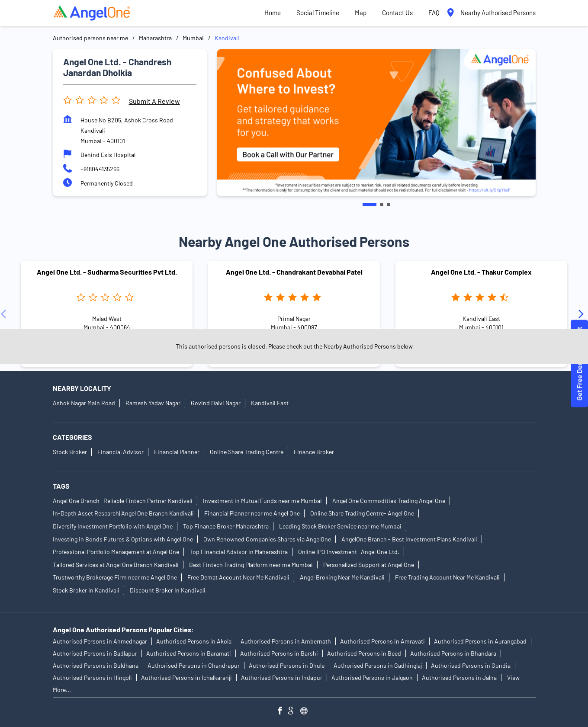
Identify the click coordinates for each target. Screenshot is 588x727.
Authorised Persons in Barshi (279, 653)
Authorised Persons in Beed (364, 653)
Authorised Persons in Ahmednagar (100, 641)
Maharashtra (155, 38)
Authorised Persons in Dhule (287, 665)
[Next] (583, 314)
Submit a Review (154, 101)
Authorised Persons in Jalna (459, 677)
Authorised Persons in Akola (194, 641)
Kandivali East (270, 403)
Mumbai (193, 38)
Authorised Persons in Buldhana (96, 665)
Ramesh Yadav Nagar (153, 403)
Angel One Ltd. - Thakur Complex (481, 272)
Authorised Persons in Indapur (282, 677)
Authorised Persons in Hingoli (92, 677)
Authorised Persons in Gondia (471, 665)
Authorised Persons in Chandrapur (194, 665)
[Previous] (5, 314)
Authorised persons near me (90, 38)
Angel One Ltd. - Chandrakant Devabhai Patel (294, 272)
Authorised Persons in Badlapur (95, 653)
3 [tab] (389, 205)
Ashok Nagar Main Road (84, 403)
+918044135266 (100, 169)
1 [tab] (370, 205)
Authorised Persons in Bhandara (453, 653)
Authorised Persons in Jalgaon (372, 677)
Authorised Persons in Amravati (382, 641)
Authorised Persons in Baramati (189, 653)
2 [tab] (382, 205)
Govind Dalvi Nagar (216, 403)
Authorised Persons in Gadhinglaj (378, 665)
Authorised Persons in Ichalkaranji (186, 677)
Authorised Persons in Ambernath (286, 641)
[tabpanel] (376, 123)
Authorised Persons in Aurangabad (480, 641)
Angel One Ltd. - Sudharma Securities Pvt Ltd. (107, 272)
